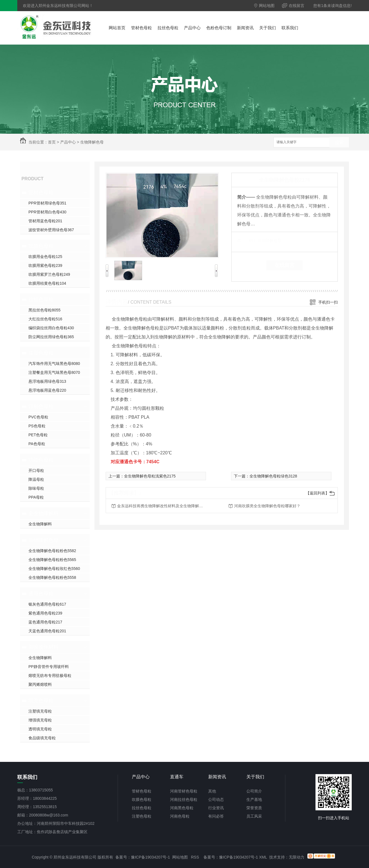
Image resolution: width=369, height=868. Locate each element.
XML (263, 857)
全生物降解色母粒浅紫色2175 (150, 476)
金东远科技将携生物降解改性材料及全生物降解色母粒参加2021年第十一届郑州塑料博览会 (162, 506)
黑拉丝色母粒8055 (44, 310)
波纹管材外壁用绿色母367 (51, 230)
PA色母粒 (37, 444)
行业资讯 (216, 808)
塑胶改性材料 (43, 647)
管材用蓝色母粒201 (45, 221)
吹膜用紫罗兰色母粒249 (49, 274)
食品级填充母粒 (42, 738)
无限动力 (297, 857)
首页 (52, 142)
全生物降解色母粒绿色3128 (273, 476)
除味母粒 (36, 488)
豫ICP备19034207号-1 (150, 857)
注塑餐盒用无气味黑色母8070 (54, 372)
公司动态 (216, 799)
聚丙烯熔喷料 (40, 684)
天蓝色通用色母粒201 (47, 631)
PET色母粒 (38, 435)
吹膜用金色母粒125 (45, 257)
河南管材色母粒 (184, 791)
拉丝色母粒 (168, 28)
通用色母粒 (41, 594)
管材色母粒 (141, 28)
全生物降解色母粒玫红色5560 (54, 569)
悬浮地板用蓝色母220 (47, 390)
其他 (212, 791)
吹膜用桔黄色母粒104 (47, 283)
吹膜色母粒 (41, 246)
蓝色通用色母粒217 (45, 622)
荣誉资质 (254, 808)
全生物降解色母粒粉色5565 (52, 560)
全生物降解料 (43, 513)
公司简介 (254, 791)
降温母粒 (36, 479)
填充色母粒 (41, 701)
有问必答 (216, 816)
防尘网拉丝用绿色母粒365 (51, 337)
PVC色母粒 (38, 417)
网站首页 (117, 28)
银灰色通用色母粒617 (47, 604)
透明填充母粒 (40, 729)
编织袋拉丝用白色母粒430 (51, 328)
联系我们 (290, 28)
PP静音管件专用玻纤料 (49, 667)
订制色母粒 (41, 406)
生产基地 (254, 799)
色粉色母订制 (219, 28)
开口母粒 (36, 470)
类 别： (247, 240)
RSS (195, 857)
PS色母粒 (37, 426)
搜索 (339, 142)
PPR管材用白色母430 (47, 212)
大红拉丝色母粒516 (45, 319)
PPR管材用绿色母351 (47, 203)
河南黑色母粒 (182, 808)
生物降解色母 (92, 142)
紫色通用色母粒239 (45, 613)
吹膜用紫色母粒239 (45, 265)
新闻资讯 (245, 28)
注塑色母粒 (41, 353)
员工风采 (254, 816)
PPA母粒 (36, 497)
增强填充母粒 (40, 720)
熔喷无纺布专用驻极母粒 (50, 676)
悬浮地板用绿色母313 (47, 381)
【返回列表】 (317, 493)
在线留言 (293, 6)
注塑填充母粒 (40, 711)
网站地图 (264, 6)
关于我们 (268, 28)
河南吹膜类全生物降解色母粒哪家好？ (267, 506)
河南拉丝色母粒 (184, 799)
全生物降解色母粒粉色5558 (52, 577)
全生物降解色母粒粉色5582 (52, 551)
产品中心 (192, 28)
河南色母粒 (180, 816)
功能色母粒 (41, 460)
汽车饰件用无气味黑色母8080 (54, 364)
